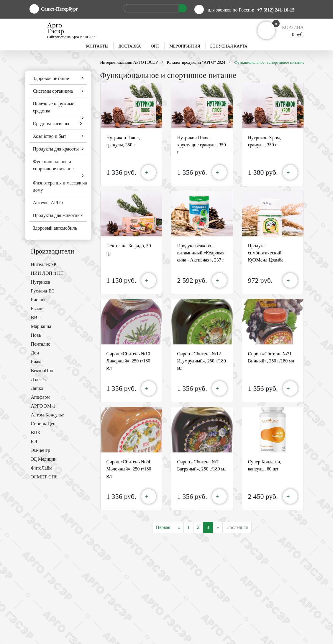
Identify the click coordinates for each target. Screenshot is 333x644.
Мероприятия (185, 46)
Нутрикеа (41, 282)
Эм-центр (41, 450)
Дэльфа (38, 379)
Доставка (130, 46)
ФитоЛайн (41, 468)
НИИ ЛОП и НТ (47, 273)
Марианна (41, 326)
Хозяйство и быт (50, 136)
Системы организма (53, 91)
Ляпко (37, 388)
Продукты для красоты (56, 149)
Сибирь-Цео (43, 424)
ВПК (36, 433)
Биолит (38, 300)
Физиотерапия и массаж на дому (60, 186)
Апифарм (40, 397)
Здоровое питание (51, 78)
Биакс (37, 362)
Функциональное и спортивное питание (53, 165)
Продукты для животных (58, 215)
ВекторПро (42, 371)
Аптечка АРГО (48, 203)
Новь (36, 335)
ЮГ (35, 441)
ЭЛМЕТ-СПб (44, 477)
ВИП (36, 317)
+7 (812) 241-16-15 (276, 10)
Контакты (97, 46)
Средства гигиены (51, 124)
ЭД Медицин (44, 459)
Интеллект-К (44, 264)
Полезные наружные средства (54, 107)
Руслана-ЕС (43, 291)
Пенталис (41, 344)
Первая (163, 527)
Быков (37, 309)
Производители (53, 251)
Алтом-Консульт (47, 415)
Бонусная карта (229, 46)
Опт (155, 46)
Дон (35, 353)
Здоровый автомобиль (55, 228)
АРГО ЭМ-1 (43, 406)
